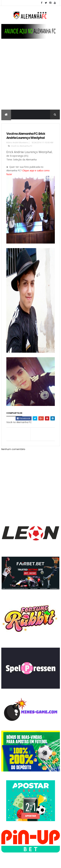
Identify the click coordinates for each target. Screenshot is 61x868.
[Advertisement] (30, 77)
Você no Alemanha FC (22, 146)
